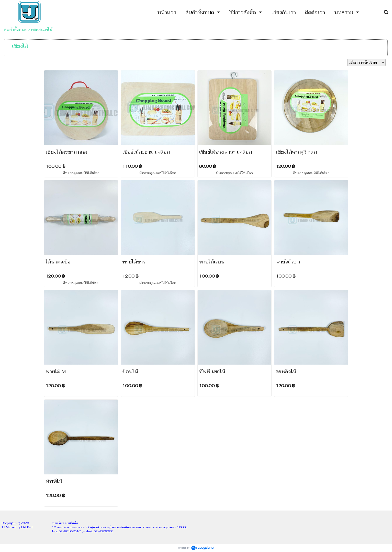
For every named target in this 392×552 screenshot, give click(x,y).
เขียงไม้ (20, 46)
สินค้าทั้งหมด (15, 29)
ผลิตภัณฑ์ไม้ (42, 29)
